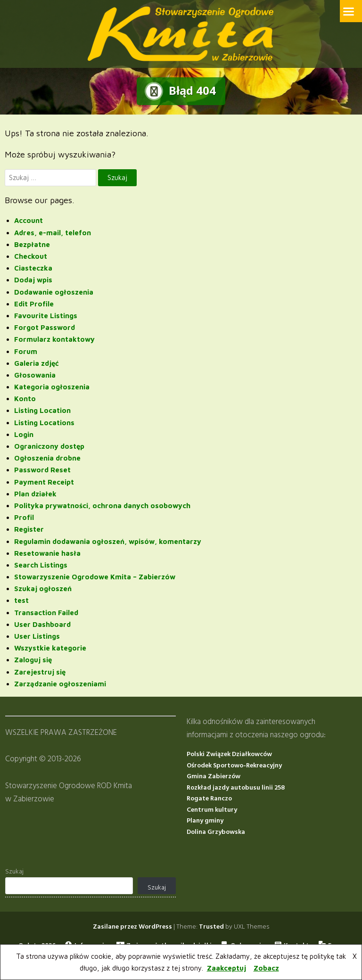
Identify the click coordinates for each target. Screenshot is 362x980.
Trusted (211, 926)
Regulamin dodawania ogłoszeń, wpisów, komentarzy (108, 541)
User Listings (37, 636)
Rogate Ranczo (209, 799)
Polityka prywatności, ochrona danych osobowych (102, 505)
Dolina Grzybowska (216, 832)
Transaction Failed (46, 612)
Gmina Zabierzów (214, 777)
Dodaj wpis (33, 280)
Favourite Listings (46, 315)
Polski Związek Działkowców (229, 754)
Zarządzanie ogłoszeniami (60, 683)
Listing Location (42, 410)
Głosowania (35, 375)
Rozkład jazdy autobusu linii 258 (236, 787)
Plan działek (35, 493)
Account (29, 220)
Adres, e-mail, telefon (53, 232)
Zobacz (266, 968)
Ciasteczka (33, 268)
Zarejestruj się (40, 671)
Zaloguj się (33, 660)
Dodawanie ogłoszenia (54, 292)
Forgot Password (45, 327)
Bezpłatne (32, 244)
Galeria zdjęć (37, 363)
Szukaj (14, 871)
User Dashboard (42, 624)
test (21, 600)
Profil (24, 517)
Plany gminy (205, 821)
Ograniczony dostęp (49, 446)
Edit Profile (34, 303)
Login (24, 434)
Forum (26, 351)
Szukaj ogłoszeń (43, 589)
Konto (25, 399)
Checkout (31, 256)
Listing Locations (44, 422)
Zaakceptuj (226, 968)
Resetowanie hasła (47, 553)
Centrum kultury (212, 810)
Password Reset (42, 470)
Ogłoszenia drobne (47, 458)
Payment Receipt (44, 482)
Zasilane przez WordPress (132, 926)
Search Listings (41, 564)
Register (29, 529)
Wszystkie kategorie (50, 648)
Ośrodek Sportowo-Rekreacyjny (234, 765)
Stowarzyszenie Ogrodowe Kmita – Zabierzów (95, 577)
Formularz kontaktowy (54, 339)
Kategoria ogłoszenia (52, 387)
